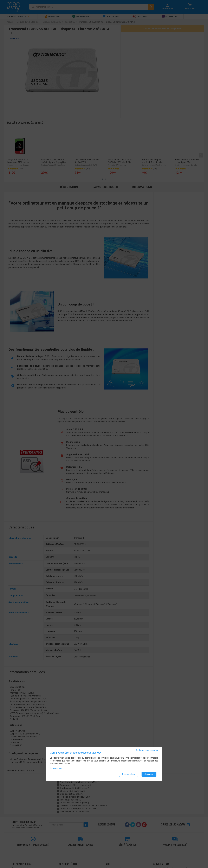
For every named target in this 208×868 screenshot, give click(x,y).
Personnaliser (129, 774)
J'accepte (149, 774)
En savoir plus (56, 768)
